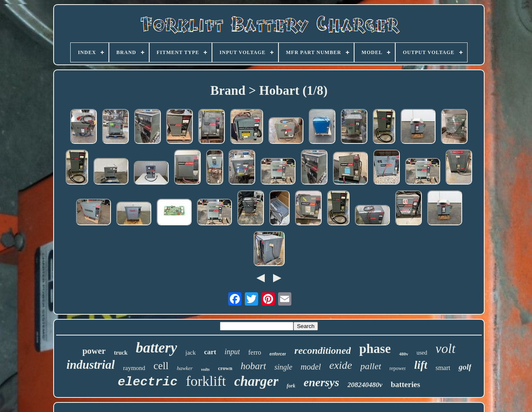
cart (210, 352)
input (232, 352)
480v (404, 354)
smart (443, 368)
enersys (322, 382)
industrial (91, 365)
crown (225, 368)
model (311, 367)
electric (148, 382)
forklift (206, 381)
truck (121, 353)
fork (291, 386)
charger (256, 381)
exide (341, 365)
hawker (185, 368)
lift (421, 365)
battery (156, 348)
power (94, 351)
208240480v (365, 385)
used (422, 353)
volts (206, 369)
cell (161, 366)
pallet (371, 366)
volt (446, 348)
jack (191, 353)
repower (398, 368)
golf (465, 367)
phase (375, 349)
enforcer (278, 354)
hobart (253, 366)
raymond (134, 368)
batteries (405, 384)
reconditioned (323, 350)
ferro (255, 352)
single (283, 367)
